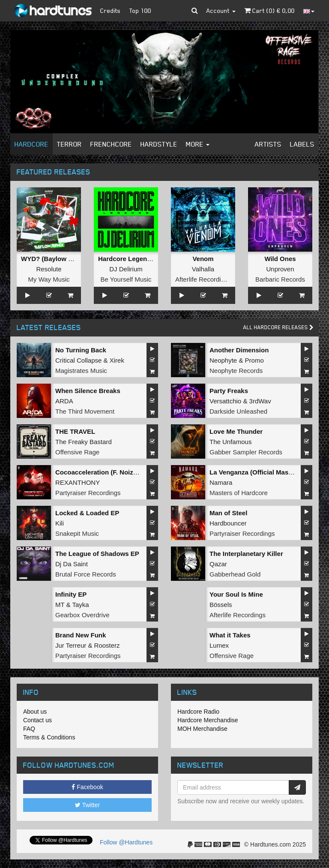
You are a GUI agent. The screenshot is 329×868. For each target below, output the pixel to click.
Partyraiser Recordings (88, 493)
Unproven (280, 269)
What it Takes (230, 635)
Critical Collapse (78, 360)
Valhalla (203, 269)
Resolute (49, 269)
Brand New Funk (81, 635)
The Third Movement (85, 411)
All (278, 327)
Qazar (218, 564)
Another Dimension (239, 350)
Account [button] (221, 11)
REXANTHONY (78, 482)
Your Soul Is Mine (236, 594)
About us (35, 712)
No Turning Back (81, 350)
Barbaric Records (280, 279)
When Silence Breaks (88, 391)
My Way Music (49, 279)
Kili (60, 523)
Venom (203, 259)
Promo (254, 360)
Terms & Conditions (49, 737)
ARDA (64, 401)
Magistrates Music (81, 371)
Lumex (219, 645)
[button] (195, 11)
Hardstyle (159, 144)
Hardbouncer (228, 523)
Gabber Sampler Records (246, 452)
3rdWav (260, 401)
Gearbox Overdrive (82, 615)
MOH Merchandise (202, 729)
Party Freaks (229, 391)
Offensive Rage (77, 452)
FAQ (29, 729)
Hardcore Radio (198, 712)
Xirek (117, 360)
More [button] (198, 144)
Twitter (87, 805)
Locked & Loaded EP (87, 513)
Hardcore (31, 144)
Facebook (87, 787)
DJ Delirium (126, 269)
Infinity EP (71, 594)
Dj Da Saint (72, 564)
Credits (111, 11)
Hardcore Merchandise (208, 720)
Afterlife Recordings (203, 279)
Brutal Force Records (86, 574)
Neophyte (223, 360)
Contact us (37, 720)
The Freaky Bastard (84, 442)
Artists (268, 144)
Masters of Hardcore (239, 493)
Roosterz (107, 645)
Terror (69, 144)
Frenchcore (111, 144)
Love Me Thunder (236, 431)
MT (60, 605)
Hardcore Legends (126, 259)
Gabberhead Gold (235, 574)
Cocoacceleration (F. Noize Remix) (108, 472)
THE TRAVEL (75, 431)
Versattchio (225, 401)
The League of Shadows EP (97, 554)
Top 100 (140, 11)
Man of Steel (228, 513)
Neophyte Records (236, 371)
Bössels (221, 605)
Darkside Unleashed (238, 411)
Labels (302, 144)
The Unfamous (230, 442)
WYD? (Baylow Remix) (55, 259)
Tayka (80, 605)
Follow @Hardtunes (126, 842)
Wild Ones (280, 259)
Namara (221, 482)
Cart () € (269, 11)
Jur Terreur (71, 645)
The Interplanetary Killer (246, 554)
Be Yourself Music (126, 279)
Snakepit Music (77, 533)
